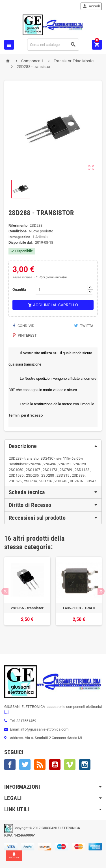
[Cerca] (53, 45)
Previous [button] (5, 591)
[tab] (53, 446)
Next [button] (101, 591)
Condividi (24, 326)
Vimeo (70, 765)
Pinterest (25, 335)
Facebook (10, 765)
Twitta (84, 326)
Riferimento (18, 225)
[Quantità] (61, 290)
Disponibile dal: (21, 242)
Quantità (19, 289)
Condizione (18, 231)
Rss (40, 765)
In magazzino (19, 237)
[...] (6, 712)
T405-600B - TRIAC (79, 608)
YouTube (55, 765)
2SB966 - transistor (27, 608)
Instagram (85, 765)
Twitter (25, 765)
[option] (27, 597)
